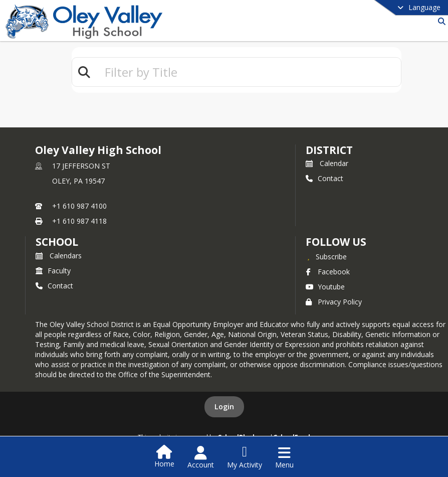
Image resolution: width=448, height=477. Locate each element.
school (57, 242)
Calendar (327, 163)
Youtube (325, 287)
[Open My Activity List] (245, 457)
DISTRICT (329, 150)
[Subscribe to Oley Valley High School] (326, 256)
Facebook (328, 272)
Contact (324, 178)
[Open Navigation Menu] (284, 457)
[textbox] (249, 72)
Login (224, 407)
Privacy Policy (334, 302)
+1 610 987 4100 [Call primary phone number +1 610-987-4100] (79, 206)
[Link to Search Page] (440, 21)
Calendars (59, 256)
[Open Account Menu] (201, 457)
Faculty (53, 271)
